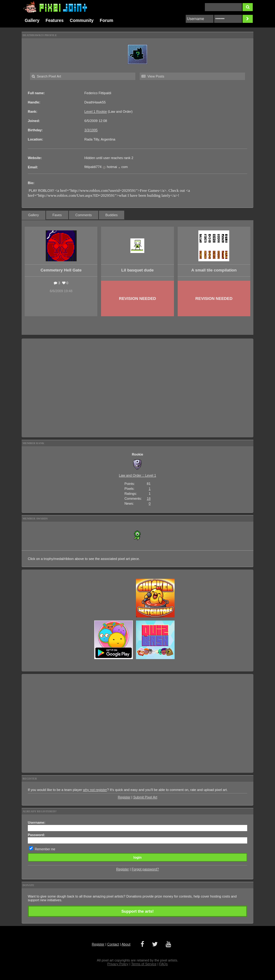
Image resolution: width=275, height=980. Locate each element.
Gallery (32, 20)
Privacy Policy (118, 964)
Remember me (45, 849)
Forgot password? (145, 869)
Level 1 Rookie (96, 111)
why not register (95, 790)
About (126, 944)
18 (149, 498)
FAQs (163, 964)
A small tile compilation (214, 270)
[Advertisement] (137, 388)
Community (82, 20)
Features (54, 20)
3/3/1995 (91, 130)
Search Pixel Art (46, 76)
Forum (107, 20)
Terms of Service (144, 964)
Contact (113, 944)
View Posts (153, 76)
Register (124, 797)
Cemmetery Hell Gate (61, 270)
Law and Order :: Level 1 (137, 475)
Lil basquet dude (138, 270)
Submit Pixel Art (145, 797)
